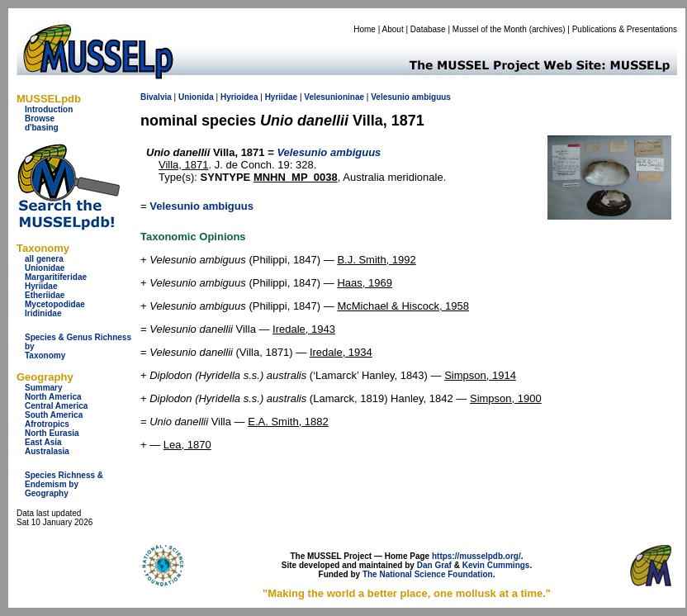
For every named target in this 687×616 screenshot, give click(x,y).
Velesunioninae (334, 97)
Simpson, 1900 (506, 398)
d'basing (42, 128)
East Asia (43, 442)
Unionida (196, 97)
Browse (40, 118)
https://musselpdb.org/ (476, 556)
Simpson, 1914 (480, 375)
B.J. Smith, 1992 (376, 260)
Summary (44, 388)
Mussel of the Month (490, 29)
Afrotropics (47, 424)
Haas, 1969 (365, 283)
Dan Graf (434, 565)
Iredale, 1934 (341, 352)
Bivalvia (156, 97)
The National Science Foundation (428, 574)
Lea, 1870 (187, 445)
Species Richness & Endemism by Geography (64, 484)
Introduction (49, 109)
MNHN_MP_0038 (296, 177)
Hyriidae (41, 286)
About (393, 29)
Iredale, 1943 (304, 329)
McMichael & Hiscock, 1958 (403, 306)
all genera (44, 259)
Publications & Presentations (625, 29)
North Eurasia (52, 433)
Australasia (47, 451)
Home (365, 29)
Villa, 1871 (183, 165)
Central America (56, 406)
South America (54, 415)
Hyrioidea (239, 97)
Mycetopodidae (55, 304)
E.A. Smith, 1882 (288, 422)
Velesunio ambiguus (201, 206)
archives (547, 29)
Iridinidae (43, 313)
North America (53, 397)
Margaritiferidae (56, 277)
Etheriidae (45, 295)
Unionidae (45, 268)
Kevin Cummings (496, 565)
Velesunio (390, 97)
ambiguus (431, 97)
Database (428, 29)
